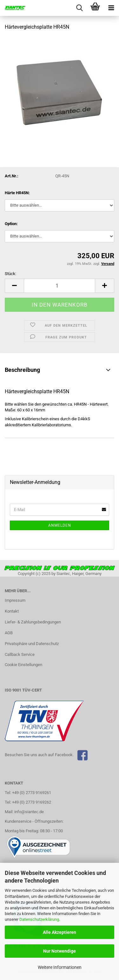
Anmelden (60, 525)
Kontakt (12, 611)
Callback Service (20, 654)
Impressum (15, 600)
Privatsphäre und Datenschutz (32, 644)
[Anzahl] (60, 286)
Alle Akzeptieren (60, 932)
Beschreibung (22, 370)
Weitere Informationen (60, 967)
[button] (14, 286)
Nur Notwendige (60, 951)
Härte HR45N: (17, 193)
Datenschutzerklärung (39, 919)
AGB (9, 633)
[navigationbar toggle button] (111, 8)
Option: (11, 224)
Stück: (10, 274)
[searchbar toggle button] (79, 8)
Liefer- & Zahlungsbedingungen (33, 622)
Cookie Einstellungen (23, 665)
